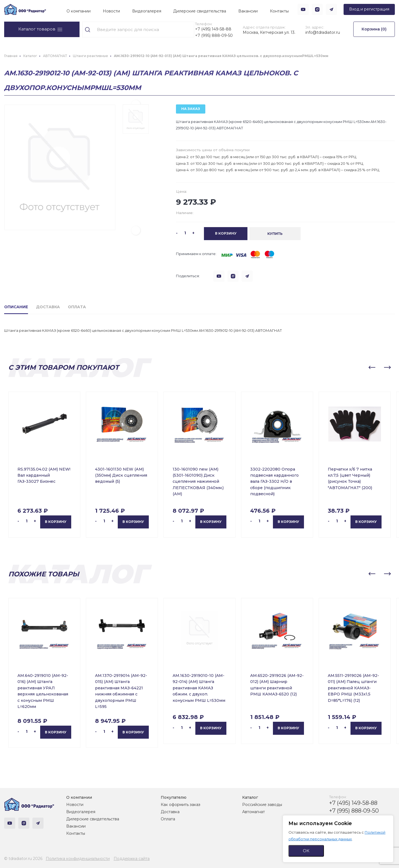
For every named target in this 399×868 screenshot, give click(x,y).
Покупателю (174, 797)
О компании (79, 11)
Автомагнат (254, 812)
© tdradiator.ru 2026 (23, 859)
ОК (306, 851)
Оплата (168, 819)
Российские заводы (262, 805)
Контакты (279, 11)
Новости (111, 11)
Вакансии (248, 11)
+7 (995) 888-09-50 (211, 39)
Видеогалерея (147, 11)
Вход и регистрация (369, 9)
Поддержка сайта (132, 859)
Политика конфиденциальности (78, 859)
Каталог (250, 797)
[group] (60, 174)
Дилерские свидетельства (200, 11)
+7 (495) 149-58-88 (212, 29)
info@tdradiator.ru (321, 35)
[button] (136, 237)
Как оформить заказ (181, 805)
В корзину (56, 528)
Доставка (170, 812)
